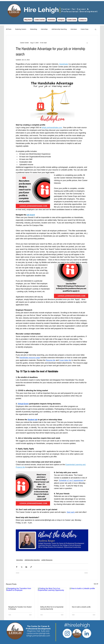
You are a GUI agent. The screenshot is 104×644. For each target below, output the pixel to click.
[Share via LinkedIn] (26, 567)
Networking (34, 29)
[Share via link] (31, 567)
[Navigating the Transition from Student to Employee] (20, 596)
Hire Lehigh (41, 10)
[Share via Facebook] (17, 567)
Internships (44, 29)
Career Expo (85, 29)
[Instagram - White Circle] (67, 633)
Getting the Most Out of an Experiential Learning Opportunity (52, 608)
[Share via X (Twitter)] (21, 567)
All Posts (9, 29)
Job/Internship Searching (59, 29)
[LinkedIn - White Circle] (87, 633)
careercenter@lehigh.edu (38, 633)
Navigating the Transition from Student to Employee (20, 608)
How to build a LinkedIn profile (81, 607)
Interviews (74, 29)
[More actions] (87, 43)
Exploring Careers (21, 29)
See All (96, 584)
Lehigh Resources (47, 560)
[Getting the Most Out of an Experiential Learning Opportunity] (52, 596)
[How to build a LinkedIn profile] (84, 596)
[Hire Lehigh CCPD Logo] (77, 633)
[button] (96, 29)
